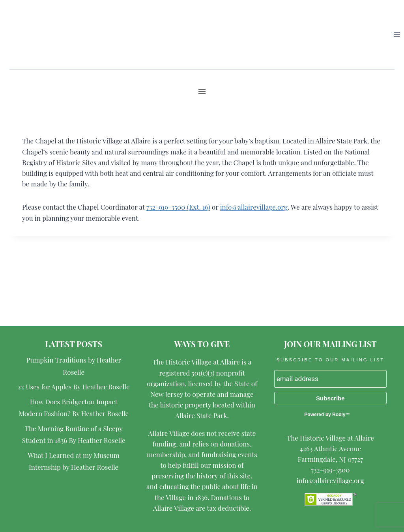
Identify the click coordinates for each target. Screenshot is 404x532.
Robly (339, 415)
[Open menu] (397, 34)
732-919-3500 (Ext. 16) (178, 207)
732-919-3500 (330, 470)
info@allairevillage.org (254, 207)
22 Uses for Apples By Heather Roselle (74, 387)
